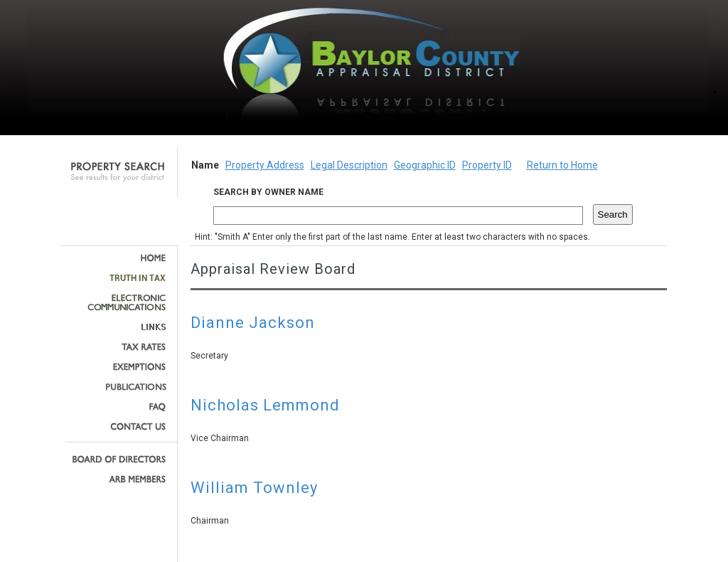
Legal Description (349, 165)
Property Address (265, 165)
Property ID (487, 165)
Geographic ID (425, 165)
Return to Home (562, 165)
